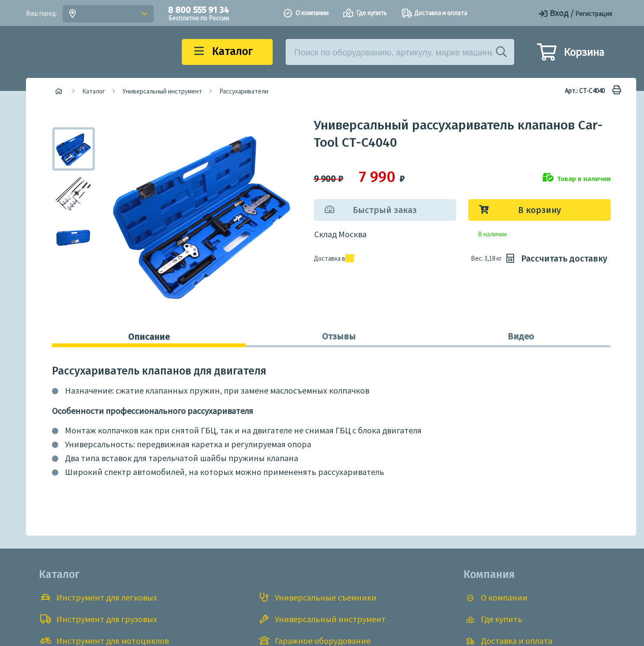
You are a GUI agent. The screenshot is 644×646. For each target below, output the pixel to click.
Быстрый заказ (385, 210)
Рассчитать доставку (555, 258)
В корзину (539, 210)
